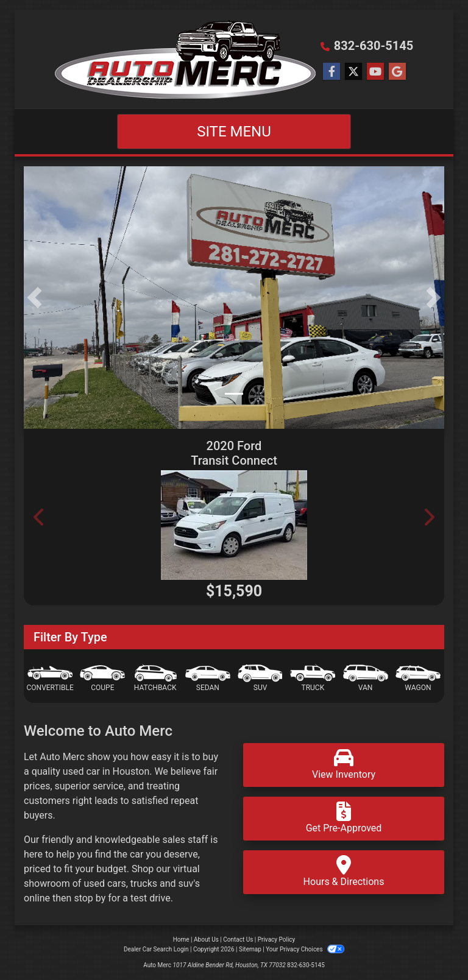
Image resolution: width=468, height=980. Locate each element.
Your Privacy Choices (305, 949)
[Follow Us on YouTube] (375, 72)
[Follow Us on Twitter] (353, 72)
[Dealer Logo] (185, 59)
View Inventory (344, 764)
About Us (206, 939)
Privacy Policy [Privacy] (277, 939)
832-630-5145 (374, 46)
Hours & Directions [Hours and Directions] (344, 871)
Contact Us (238, 939)
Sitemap (250, 949)
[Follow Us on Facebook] (331, 72)
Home (181, 939)
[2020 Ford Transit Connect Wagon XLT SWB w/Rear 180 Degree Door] (234, 525)
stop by (90, 898)
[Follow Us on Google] (397, 72)
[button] (34, 298)
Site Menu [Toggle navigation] (234, 132)
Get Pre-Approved (344, 818)
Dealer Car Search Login (156, 949)
